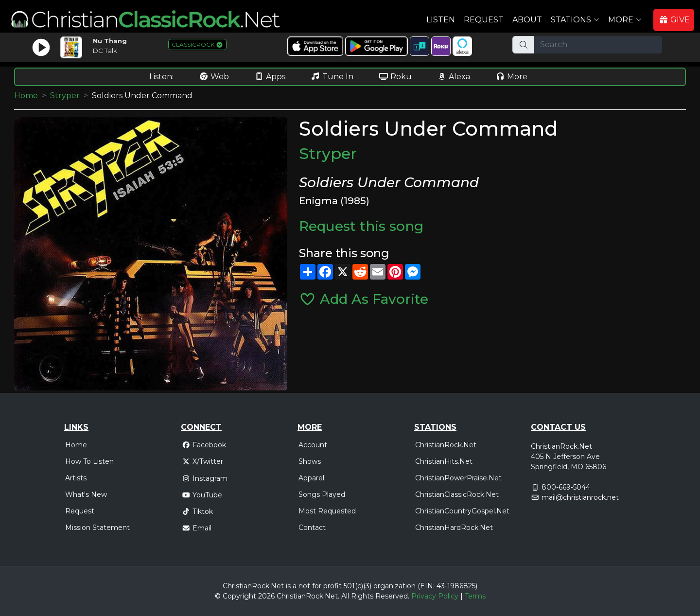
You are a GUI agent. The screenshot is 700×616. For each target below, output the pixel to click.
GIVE (674, 20)
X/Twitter (202, 461)
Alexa (454, 77)
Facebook (204, 445)
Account (313, 445)
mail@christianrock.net (580, 497)
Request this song (361, 226)
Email (197, 528)
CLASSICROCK (197, 44)
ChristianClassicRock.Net (457, 494)
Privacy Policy (435, 596)
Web (214, 77)
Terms (475, 596)
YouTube (202, 495)
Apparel (311, 478)
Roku (395, 77)
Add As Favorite (364, 299)
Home (26, 96)
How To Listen (89, 461)
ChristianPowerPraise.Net (458, 478)
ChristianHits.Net (444, 461)
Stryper (65, 96)
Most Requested (327, 511)
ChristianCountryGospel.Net (462, 511)
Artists (76, 478)
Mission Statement (97, 528)
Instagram (205, 478)
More (511, 77)
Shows (310, 461)
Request (484, 20)
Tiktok (197, 511)
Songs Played (322, 494)
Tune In (332, 77)
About (527, 20)
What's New (86, 494)
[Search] (598, 45)
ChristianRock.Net (446, 445)
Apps (270, 77)
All (345, 596)
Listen (441, 20)
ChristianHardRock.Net (454, 528)
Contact (312, 528)
